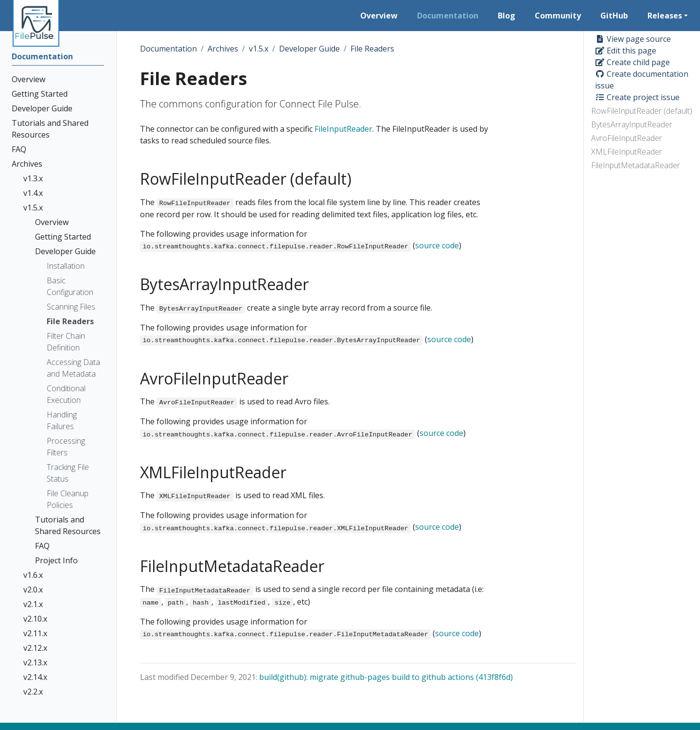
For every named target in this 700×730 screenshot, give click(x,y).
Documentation (168, 49)
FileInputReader (343, 129)
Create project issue (637, 97)
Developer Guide (309, 49)
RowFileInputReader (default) (642, 111)
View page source (633, 39)
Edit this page (626, 51)
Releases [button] (665, 16)
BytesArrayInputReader (632, 124)
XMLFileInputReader (627, 152)
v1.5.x (259, 49)
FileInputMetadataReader (636, 165)
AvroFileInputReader (627, 138)
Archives (223, 49)
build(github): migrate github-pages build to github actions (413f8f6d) (386, 677)
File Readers (372, 49)
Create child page (632, 62)
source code (437, 245)
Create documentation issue (642, 80)
